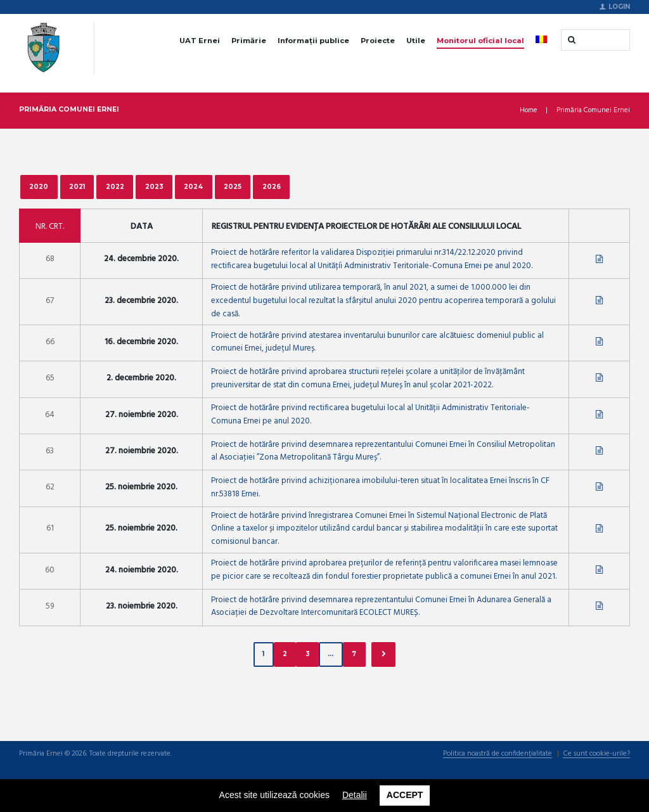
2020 (39, 186)
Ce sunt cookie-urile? (596, 755)
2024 (194, 186)
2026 (272, 186)
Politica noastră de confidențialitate (498, 755)
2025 (233, 186)
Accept (405, 795)
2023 (154, 186)
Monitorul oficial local (480, 41)
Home (529, 111)
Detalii (355, 795)
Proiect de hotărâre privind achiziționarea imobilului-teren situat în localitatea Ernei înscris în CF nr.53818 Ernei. (380, 488)
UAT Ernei (200, 41)
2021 (77, 186)
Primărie (249, 41)
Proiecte (378, 41)
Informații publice (313, 41)
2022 (115, 186)
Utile (416, 41)
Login (619, 6)
